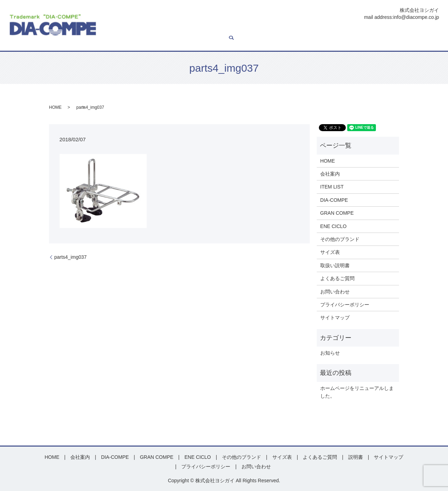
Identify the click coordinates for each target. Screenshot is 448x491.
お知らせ (330, 353)
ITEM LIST (162, 31)
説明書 (352, 31)
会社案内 (135, 31)
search (109, 41)
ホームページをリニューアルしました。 (357, 392)
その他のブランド (340, 239)
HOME (113, 31)
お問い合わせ (418, 31)
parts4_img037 (71, 257)
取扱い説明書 (335, 265)
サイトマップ (335, 318)
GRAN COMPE (228, 31)
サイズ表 (330, 31)
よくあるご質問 (381, 31)
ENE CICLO (263, 31)
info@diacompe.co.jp (416, 17)
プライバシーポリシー (345, 305)
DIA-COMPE (192, 31)
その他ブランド (298, 31)
